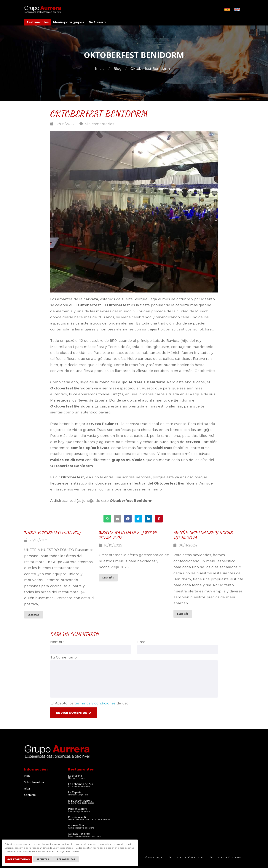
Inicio (100, 69)
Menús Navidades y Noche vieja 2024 (203, 535)
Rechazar (45, 860)
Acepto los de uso (90, 703)
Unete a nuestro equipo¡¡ (52, 532)
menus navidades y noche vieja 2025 (128, 535)
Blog (118, 69)
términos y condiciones (95, 703)
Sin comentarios (100, 124)
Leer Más (33, 615)
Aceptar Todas (19, 860)
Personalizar (68, 860)
